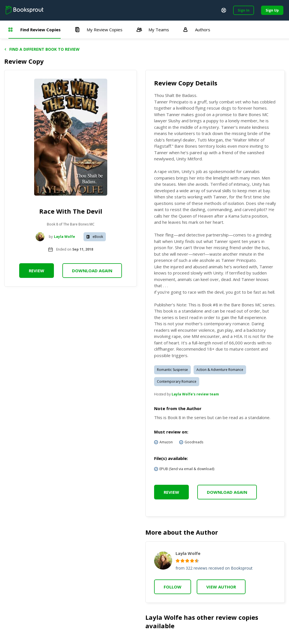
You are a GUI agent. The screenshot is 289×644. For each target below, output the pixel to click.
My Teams (153, 30)
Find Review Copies (35, 30)
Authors (197, 30)
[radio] (178, 561)
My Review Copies (99, 30)
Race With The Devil (71, 211)
